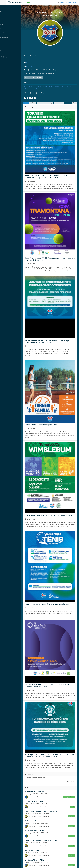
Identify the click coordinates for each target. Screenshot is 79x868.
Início (28, 8)
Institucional (63, 103)
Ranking (53, 103)
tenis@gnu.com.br (36, 63)
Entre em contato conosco (37, 78)
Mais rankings (69, 753)
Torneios (45, 103)
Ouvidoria (33, 66)
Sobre (37, 103)
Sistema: (4, 42)
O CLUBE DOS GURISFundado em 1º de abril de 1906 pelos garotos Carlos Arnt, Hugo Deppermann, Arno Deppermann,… (52, 88)
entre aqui (63, 2)
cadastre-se (72, 2)
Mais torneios (69, 861)
